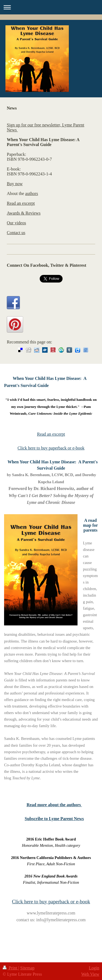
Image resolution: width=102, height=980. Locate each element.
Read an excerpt (21, 203)
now (18, 184)
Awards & (16, 213)
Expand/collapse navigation (51, 7)
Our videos (16, 223)
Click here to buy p (31, 902)
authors (32, 193)
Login (94, 968)
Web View (90, 974)
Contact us (16, 233)
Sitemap (27, 968)
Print (10, 968)
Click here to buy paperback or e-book (51, 448)
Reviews (33, 213)
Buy (10, 184)
